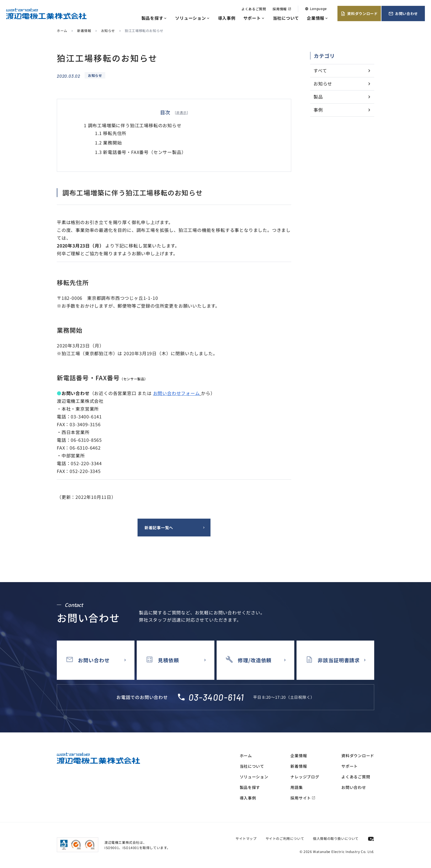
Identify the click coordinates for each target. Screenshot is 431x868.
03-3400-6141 (216, 697)
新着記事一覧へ (159, 528)
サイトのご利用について (285, 838)
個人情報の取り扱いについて (336, 838)
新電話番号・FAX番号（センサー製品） (140, 152)
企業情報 (318, 18)
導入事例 (227, 18)
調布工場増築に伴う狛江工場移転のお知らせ (133, 125)
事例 (318, 110)
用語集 (297, 787)
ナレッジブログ (305, 777)
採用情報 (282, 9)
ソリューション (193, 18)
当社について (286, 18)
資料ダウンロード (359, 14)
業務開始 (108, 143)
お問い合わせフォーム (177, 393)
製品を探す (155, 18)
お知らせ (108, 30)
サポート (254, 18)
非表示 (182, 112)
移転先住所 (111, 133)
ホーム (62, 30)
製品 (318, 97)
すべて (320, 70)
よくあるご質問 (254, 9)
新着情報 (84, 30)
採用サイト (303, 798)
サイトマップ (246, 838)
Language (316, 9)
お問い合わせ (403, 14)
